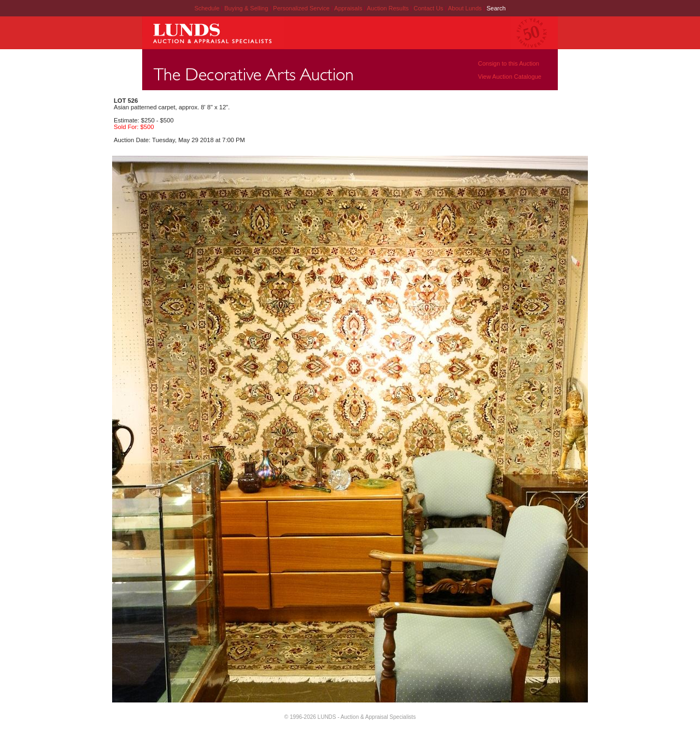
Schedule (207, 8)
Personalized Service (302, 8)
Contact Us (428, 8)
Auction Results (389, 8)
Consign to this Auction (509, 63)
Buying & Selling (247, 8)
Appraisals (349, 8)
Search (496, 8)
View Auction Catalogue (510, 77)
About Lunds (466, 8)
